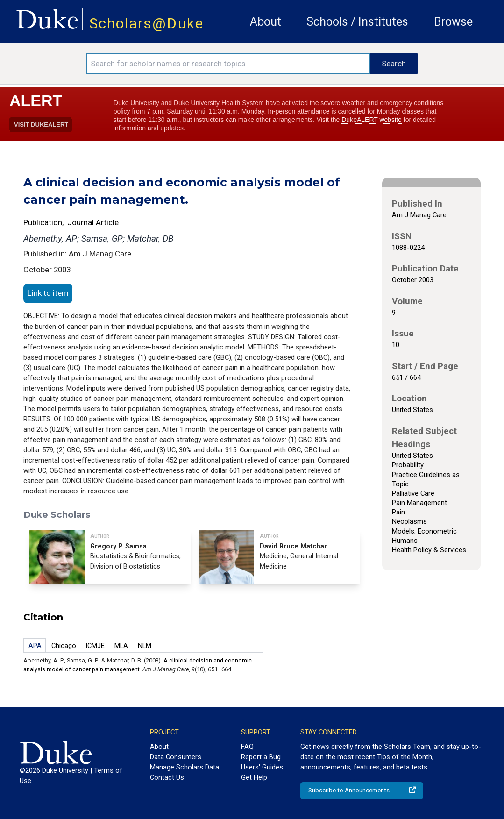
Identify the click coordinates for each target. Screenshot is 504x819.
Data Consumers (176, 757)
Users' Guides (262, 767)
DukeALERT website (372, 120)
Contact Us (167, 777)
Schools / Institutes (357, 22)
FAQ (247, 747)
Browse (453, 22)
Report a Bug (261, 757)
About (266, 22)
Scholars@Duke (146, 24)
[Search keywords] (228, 64)
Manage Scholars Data (185, 767)
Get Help (254, 777)
